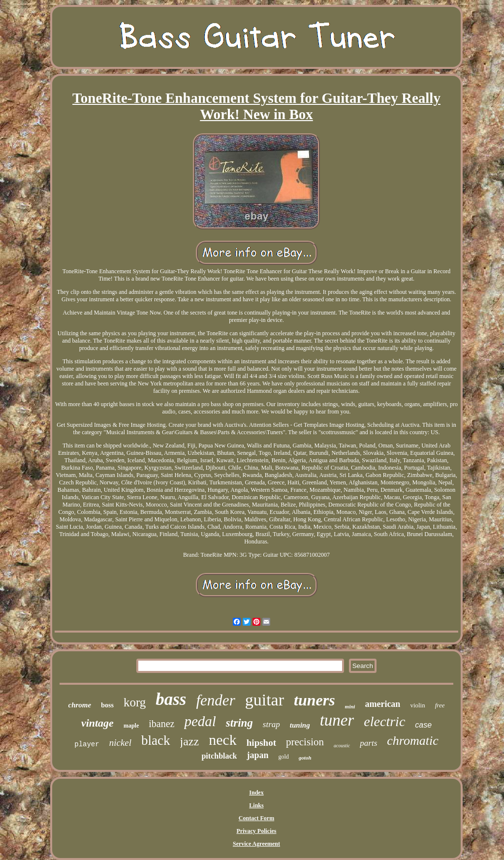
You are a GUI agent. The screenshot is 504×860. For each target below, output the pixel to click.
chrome (80, 705)
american (382, 704)
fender (216, 700)
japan (257, 755)
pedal (200, 721)
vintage (97, 723)
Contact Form (256, 818)
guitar (265, 700)
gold (284, 757)
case (423, 725)
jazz (190, 741)
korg (135, 702)
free (440, 705)
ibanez (161, 724)
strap (271, 724)
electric (384, 721)
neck (223, 740)
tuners (315, 700)
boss (107, 705)
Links (256, 805)
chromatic (412, 741)
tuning (300, 725)
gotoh (305, 758)
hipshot (261, 743)
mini (350, 706)
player (87, 744)
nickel (120, 743)
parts (368, 743)
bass (171, 699)
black (156, 740)
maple (131, 726)
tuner (337, 720)
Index (256, 793)
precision (305, 742)
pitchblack (219, 756)
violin (417, 705)
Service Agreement (256, 844)
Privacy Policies (257, 831)
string (239, 723)
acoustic (342, 746)
